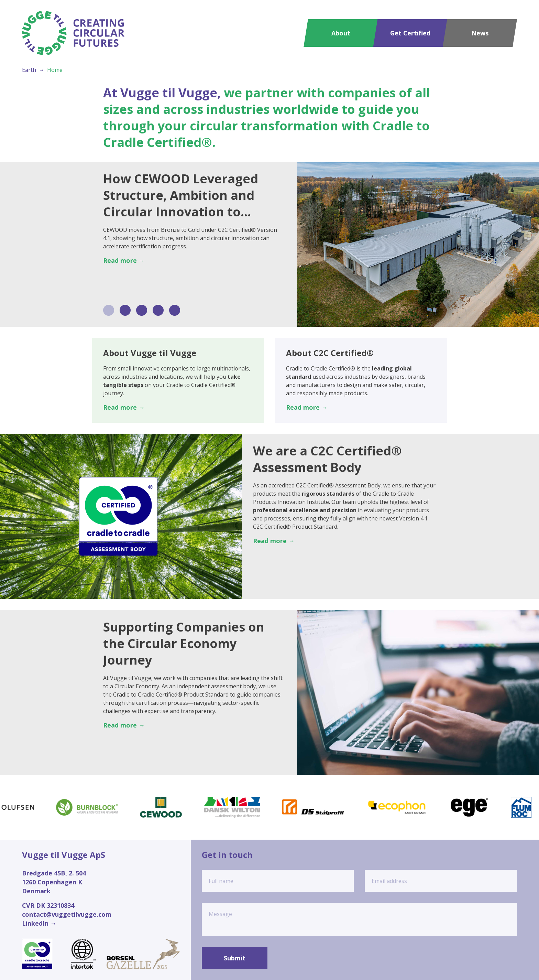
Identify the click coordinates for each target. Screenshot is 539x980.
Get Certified (410, 33)
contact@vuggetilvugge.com (67, 914)
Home (55, 70)
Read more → (124, 260)
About (341, 33)
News (480, 33)
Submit (235, 958)
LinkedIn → (39, 923)
